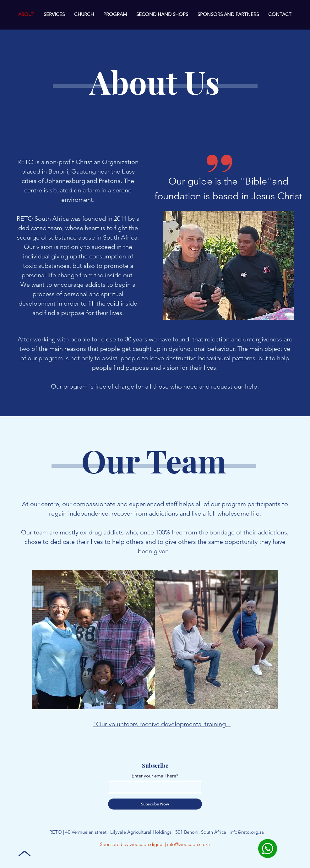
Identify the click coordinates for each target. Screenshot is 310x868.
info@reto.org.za (247, 832)
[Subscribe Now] (155, 804)
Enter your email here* (155, 776)
